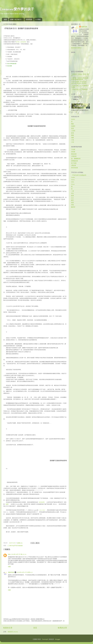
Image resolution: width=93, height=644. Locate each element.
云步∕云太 (11, 572)
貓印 (73, 200)
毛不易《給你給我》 (21, 42)
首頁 (35, 628)
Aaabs (73, 177)
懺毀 (73, 124)
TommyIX (45, 639)
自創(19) (76, 99)
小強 (73, 140)
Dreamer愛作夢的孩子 (17, 9)
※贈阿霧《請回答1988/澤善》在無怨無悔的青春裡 (80, 79)
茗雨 (73, 128)
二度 (73, 191)
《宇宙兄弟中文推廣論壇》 (79, 175)
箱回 (73, 202)
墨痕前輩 (74, 154)
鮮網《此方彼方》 (16, 20)
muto (73, 180)
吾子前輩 (74, 163)
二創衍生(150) (77, 97)
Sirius (73, 184)
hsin (9, 554)
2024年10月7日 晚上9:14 (19, 554)
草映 (73, 205)
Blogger (58, 639)
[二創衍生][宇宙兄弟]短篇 (15, 546)
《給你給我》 (42, 502)
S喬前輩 (74, 165)
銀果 (73, 196)
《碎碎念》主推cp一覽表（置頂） (80, 75)
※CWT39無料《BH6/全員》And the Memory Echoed (79, 83)
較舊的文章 (62, 628)
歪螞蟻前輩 (74, 161)
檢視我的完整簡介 (76, 48)
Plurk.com (88, 67)
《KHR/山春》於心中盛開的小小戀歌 (80, 86)
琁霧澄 (73, 126)
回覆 (9, 567)
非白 (73, 193)
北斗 (73, 198)
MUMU (73, 119)
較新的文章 (8, 628)
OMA (73, 182)
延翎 (73, 133)
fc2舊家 (38, 20)
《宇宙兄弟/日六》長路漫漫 (79, 89)
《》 (42, 510)
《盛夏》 (7, 504)
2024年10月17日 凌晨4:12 (25, 572)
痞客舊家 (29, 20)
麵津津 (73, 207)
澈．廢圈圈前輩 (76, 159)
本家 (5, 20)
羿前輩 (73, 152)
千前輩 (73, 149)
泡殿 (73, 138)
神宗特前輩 (74, 168)
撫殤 (73, 135)
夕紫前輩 (74, 156)
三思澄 (73, 131)
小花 (73, 142)
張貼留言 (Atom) (13, 632)
